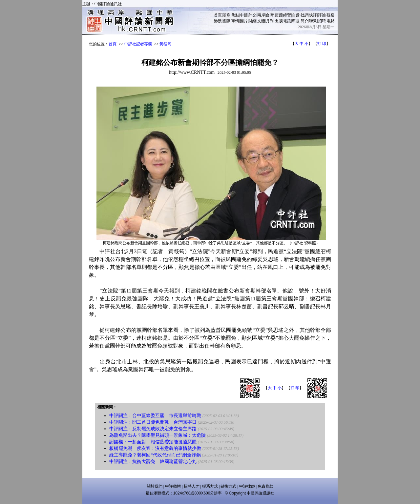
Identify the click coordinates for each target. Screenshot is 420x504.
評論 (322, 15)
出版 (279, 21)
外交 (252, 15)
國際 (226, 21)
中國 (244, 15)
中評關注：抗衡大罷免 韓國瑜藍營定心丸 (153, 462)
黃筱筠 (165, 44)
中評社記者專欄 (138, 44)
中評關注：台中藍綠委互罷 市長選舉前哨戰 (155, 416)
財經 (252, 21)
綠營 (287, 15)
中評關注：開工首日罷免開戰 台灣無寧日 (153, 422)
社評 (304, 15)
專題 (296, 21)
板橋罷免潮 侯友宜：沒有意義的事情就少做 (155, 448)
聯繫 (313, 21)
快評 (313, 15)
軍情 (235, 21)
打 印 (322, 44)
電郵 (330, 21)
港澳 (218, 21)
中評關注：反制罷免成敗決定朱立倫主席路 (153, 429)
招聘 (322, 21)
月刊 (270, 21)
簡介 (304, 21)
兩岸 (261, 15)
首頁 (218, 15)
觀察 (330, 15)
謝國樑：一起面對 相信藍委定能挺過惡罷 (153, 442)
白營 (296, 15)
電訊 (287, 21)
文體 (261, 21)
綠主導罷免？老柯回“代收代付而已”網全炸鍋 (155, 455)
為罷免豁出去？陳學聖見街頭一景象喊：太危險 (157, 435)
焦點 (235, 15)
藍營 (279, 15)
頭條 (226, 15)
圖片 (244, 21)
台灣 (270, 15)
